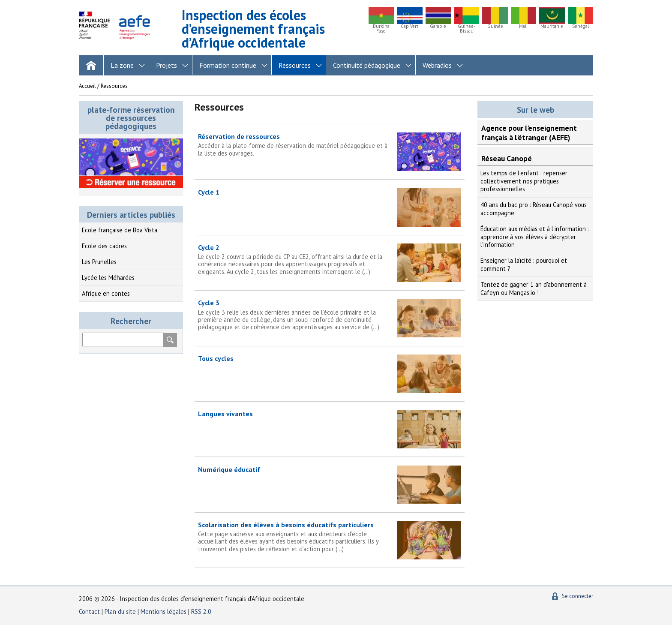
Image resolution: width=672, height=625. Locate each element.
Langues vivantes (225, 414)
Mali (523, 26)
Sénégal (580, 26)
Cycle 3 (330, 314)
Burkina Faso (381, 29)
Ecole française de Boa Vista (120, 230)
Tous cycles (216, 358)
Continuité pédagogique (367, 65)
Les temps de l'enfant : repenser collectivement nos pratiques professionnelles (524, 181)
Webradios (437, 65)
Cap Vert (409, 26)
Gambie (438, 26)
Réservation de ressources (330, 144)
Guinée (495, 26)
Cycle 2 (330, 259)
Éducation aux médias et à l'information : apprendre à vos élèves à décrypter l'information (535, 237)
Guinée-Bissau (466, 29)
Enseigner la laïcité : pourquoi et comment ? (524, 264)
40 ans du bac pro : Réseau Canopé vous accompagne (534, 209)
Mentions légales (163, 611)
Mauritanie (552, 26)
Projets (166, 65)
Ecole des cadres (104, 246)
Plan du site (121, 611)
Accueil (87, 86)
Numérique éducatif (229, 469)
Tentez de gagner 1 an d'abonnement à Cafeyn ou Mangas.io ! (534, 288)
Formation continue (228, 65)
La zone (122, 65)
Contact (89, 611)
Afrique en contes (106, 293)
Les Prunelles (99, 262)
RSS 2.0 (201, 611)
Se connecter (577, 596)
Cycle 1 (209, 192)
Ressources (295, 65)
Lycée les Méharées (108, 278)
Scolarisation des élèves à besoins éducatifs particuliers (330, 536)
